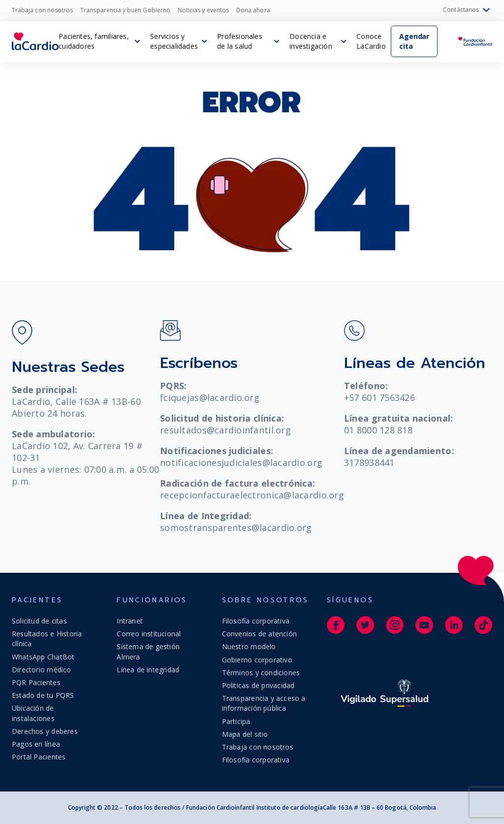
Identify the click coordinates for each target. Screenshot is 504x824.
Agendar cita (414, 41)
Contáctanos (468, 10)
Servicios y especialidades (174, 41)
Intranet (130, 621)
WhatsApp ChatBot (43, 657)
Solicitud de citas (39, 621)
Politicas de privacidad (258, 685)
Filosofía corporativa (256, 621)
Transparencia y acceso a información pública (264, 703)
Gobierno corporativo (257, 660)
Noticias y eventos (203, 10)
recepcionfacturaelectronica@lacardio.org (252, 495)
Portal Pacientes (39, 757)
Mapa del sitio (245, 734)
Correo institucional (149, 634)
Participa (236, 721)
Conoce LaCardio (371, 41)
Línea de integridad (148, 670)
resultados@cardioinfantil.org (225, 430)
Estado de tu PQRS (43, 695)
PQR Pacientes (36, 682)
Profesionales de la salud (240, 41)
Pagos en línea (36, 744)
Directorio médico (42, 670)
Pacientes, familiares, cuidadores (94, 41)
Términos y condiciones (261, 673)
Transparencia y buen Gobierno (125, 10)
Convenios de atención (259, 634)
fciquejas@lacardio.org (210, 397)
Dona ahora (253, 10)
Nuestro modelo (249, 646)
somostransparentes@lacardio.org (236, 527)
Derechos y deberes (45, 731)
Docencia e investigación (311, 41)
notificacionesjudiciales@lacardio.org (241, 462)
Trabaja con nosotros (42, 10)
